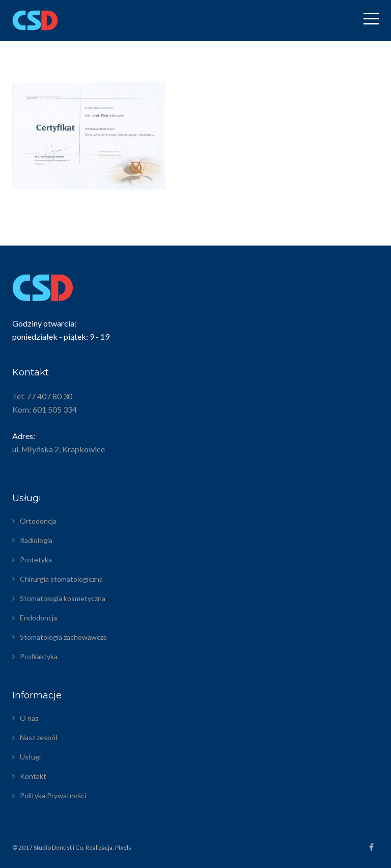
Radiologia (36, 540)
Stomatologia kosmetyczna (63, 598)
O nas (29, 718)
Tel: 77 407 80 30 (42, 396)
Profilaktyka (39, 656)
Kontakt (33, 776)
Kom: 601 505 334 (45, 409)
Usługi (30, 757)
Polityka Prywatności (53, 795)
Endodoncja (38, 618)
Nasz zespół (39, 737)
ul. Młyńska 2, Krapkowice (59, 449)
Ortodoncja (38, 521)
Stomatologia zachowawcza (63, 637)
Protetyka (36, 560)
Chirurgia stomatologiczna (61, 579)
